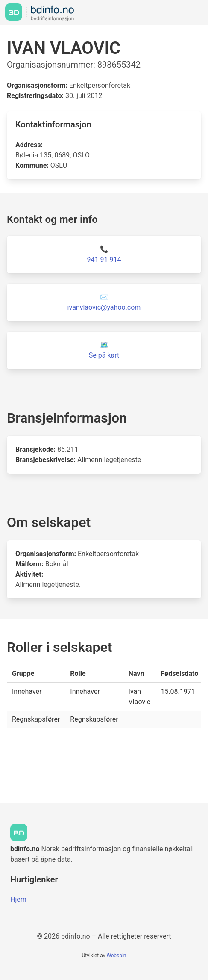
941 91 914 (104, 259)
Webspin (116, 956)
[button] (197, 11)
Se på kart (104, 355)
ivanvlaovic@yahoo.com (104, 307)
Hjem (18, 899)
